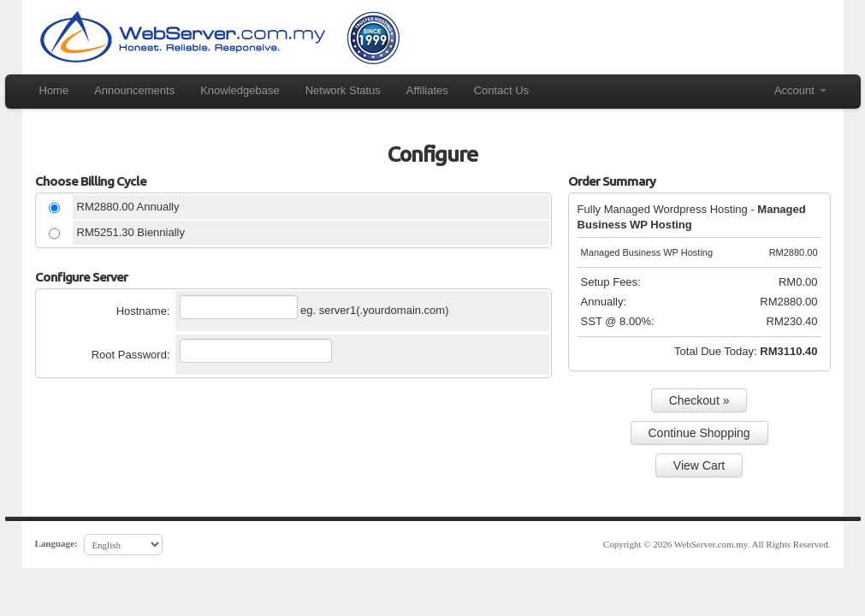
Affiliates (427, 90)
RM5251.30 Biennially (131, 232)
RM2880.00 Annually (128, 207)
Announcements (134, 90)
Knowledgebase (240, 90)
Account (800, 90)
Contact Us (501, 90)
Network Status (343, 90)
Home (54, 90)
